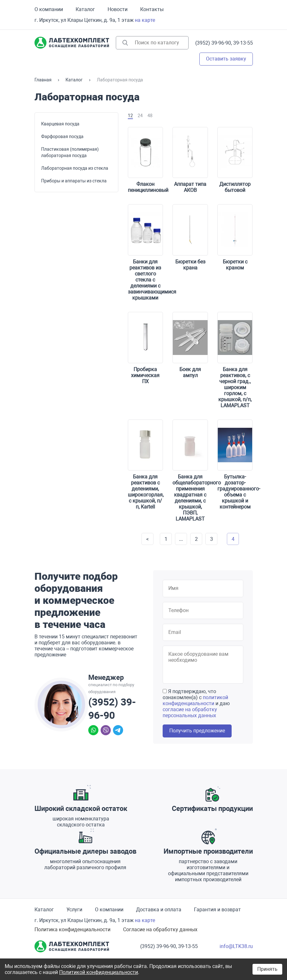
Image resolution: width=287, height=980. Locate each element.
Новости (118, 9)
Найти (125, 43)
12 (130, 116)
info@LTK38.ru (236, 946)
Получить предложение (197, 731)
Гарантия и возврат (217, 910)
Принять (267, 969)
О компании (49, 9)
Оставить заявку (226, 59)
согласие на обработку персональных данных (190, 712)
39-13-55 (243, 43)
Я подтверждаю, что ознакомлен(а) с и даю (196, 703)
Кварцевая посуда (60, 124)
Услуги (74, 910)
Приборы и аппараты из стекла (74, 181)
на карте (145, 20)
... (181, 539)
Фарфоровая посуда (62, 136)
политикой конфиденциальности (195, 700)
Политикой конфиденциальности (99, 972)
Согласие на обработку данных (160, 929)
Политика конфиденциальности (72, 929)
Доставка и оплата (159, 910)
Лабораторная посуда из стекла (75, 168)
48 (150, 116)
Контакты (152, 9)
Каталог (85, 9)
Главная (43, 80)
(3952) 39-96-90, (214, 43)
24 (140, 116)
